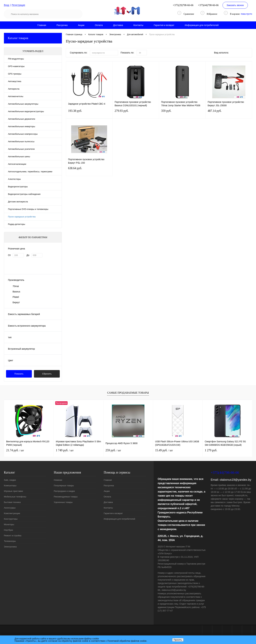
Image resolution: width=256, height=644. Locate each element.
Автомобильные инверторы (22, 126)
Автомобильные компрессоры (23, 134)
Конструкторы (11, 519)
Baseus (16, 292)
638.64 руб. (89, 171)
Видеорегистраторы (18, 187)
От (9, 255)
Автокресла (14, 89)
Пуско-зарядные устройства (22, 217)
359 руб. (182, 114)
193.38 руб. (89, 114)
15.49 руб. (164, 450)
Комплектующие (12, 513)
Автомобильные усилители (21, 149)
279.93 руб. (136, 114)
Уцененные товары (63, 502)
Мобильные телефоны (15, 497)
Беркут (16, 302)
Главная (42, 25)
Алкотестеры (14, 179)
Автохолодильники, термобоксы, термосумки (30, 172)
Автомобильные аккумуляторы (23, 104)
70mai (16, 286)
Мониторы (9, 524)
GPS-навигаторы (16, 66)
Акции (81, 25)
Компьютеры (10, 486)
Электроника (10, 547)
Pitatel (16, 297)
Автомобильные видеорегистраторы (26, 111)
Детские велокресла (18, 202)
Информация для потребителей (202, 25)
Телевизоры (10, 541)
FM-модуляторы (16, 59)
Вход (7, 5)
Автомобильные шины (19, 157)
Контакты (138, 25)
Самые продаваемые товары (128, 393)
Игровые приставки (13, 491)
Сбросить (47, 374)
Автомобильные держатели (22, 119)
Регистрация (18, 5)
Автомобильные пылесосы (21, 141)
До (28, 255)
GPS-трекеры (15, 74)
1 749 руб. (65, 450)
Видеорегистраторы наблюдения (24, 194)
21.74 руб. (15, 450)
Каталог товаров (33, 38)
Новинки (58, 480)
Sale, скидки (10, 480)
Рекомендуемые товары (66, 497)
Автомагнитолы (16, 96)
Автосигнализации (17, 164)
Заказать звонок (235, 5)
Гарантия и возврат (164, 25)
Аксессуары (10, 508)
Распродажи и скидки (64, 491)
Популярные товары (64, 486)
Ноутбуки (8, 530)
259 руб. (113, 450)
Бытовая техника (12, 502)
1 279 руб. (211, 450)
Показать (19, 374)
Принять (178, 640)
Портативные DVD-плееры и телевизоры (28, 209)
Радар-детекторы (17, 224)
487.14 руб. (229, 114)
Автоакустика (15, 81)
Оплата (99, 25)
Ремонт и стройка (13, 536)
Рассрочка (62, 25)
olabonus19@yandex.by (235, 480)
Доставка (118, 25)
